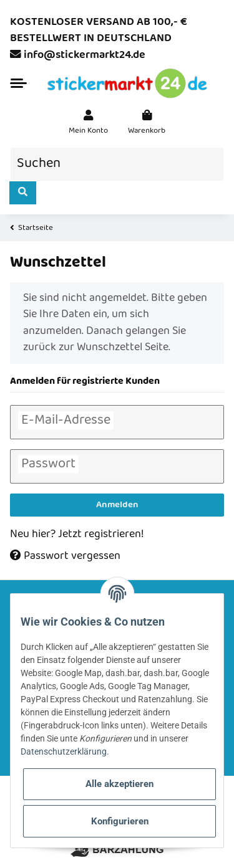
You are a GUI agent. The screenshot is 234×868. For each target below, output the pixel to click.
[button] (88, 123)
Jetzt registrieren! (101, 534)
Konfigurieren (120, 821)
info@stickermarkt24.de (85, 55)
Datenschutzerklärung (64, 751)
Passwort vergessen (65, 556)
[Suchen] (117, 164)
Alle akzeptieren (119, 784)
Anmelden (117, 505)
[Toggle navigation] (18, 83)
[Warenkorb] (147, 123)
